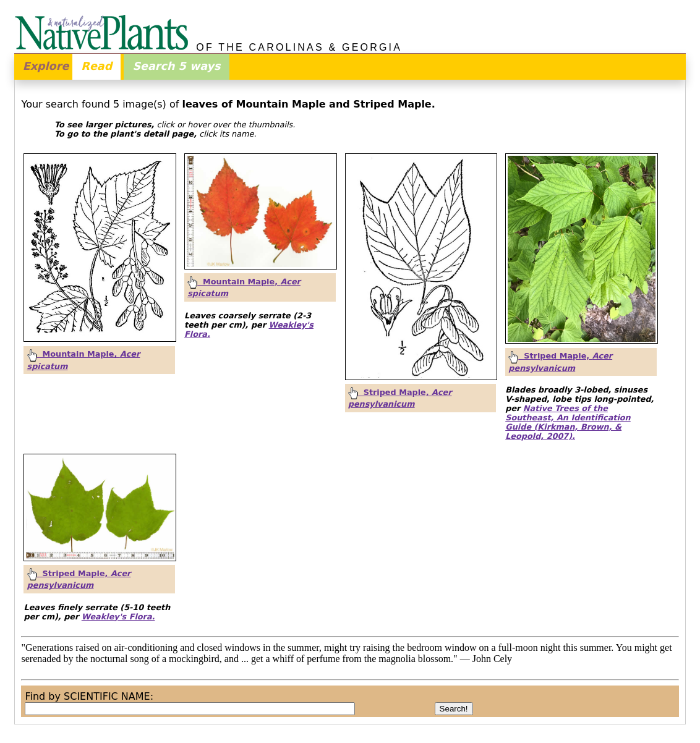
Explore (46, 66)
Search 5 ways (176, 66)
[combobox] (190, 709)
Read (96, 66)
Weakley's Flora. (118, 617)
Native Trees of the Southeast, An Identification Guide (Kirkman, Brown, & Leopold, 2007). (568, 422)
